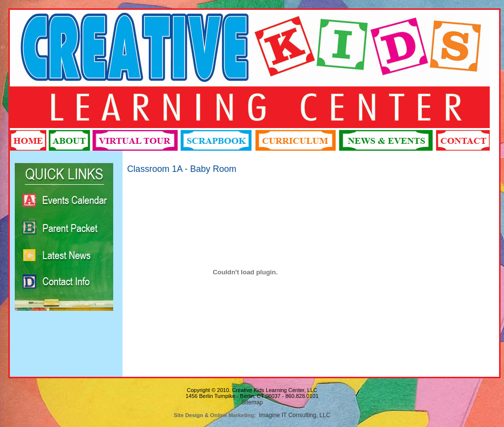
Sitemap (252, 402)
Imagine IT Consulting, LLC (295, 415)
